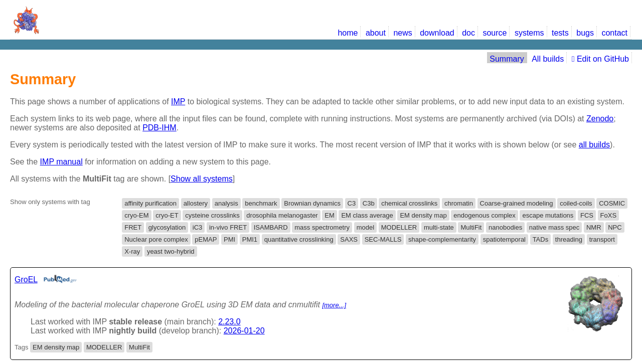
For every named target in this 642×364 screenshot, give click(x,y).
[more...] (334, 305)
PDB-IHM (159, 128)
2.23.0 (229, 322)
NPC (615, 227)
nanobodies (505, 227)
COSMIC (612, 203)
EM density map (423, 215)
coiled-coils (576, 203)
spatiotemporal (504, 239)
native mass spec (554, 227)
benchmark (261, 203)
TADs (541, 239)
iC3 (198, 227)
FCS (587, 215)
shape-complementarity (442, 239)
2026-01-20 (244, 331)
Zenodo (600, 119)
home (348, 33)
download (437, 33)
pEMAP (206, 239)
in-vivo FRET (228, 227)
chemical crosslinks (409, 203)
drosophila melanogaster (282, 215)
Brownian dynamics (312, 203)
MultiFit (471, 227)
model (365, 227)
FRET (133, 227)
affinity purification (150, 203)
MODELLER (399, 227)
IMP (178, 102)
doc (468, 33)
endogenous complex (485, 215)
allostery (196, 203)
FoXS (609, 215)
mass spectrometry (322, 227)
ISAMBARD (271, 227)
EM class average (367, 215)
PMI (229, 239)
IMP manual (61, 162)
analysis (226, 203)
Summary (507, 59)
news (403, 33)
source (495, 33)
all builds (594, 145)
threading (569, 239)
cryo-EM (136, 215)
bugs (585, 33)
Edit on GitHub (600, 59)
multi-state (439, 227)
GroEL (26, 280)
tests (560, 33)
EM (330, 215)
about (376, 33)
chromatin (459, 203)
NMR (594, 227)
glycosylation (167, 227)
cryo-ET (167, 215)
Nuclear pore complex (156, 239)
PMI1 (250, 239)
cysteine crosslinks (212, 215)
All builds (548, 59)
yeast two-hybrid (171, 251)
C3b (369, 203)
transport (602, 239)
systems (529, 33)
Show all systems (202, 179)
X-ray (132, 251)
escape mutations (548, 215)
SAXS (349, 239)
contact (614, 33)
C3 (352, 203)
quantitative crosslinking (299, 239)
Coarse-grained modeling (517, 203)
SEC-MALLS (383, 239)
